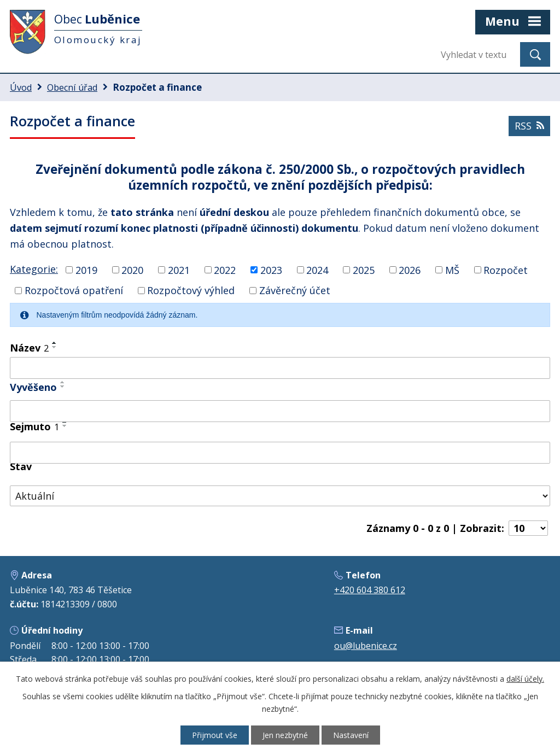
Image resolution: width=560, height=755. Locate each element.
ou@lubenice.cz (366, 646)
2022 (225, 270)
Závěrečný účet (295, 290)
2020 (132, 270)
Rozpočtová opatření (74, 290)
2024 (317, 270)
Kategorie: (34, 269)
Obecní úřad (72, 87)
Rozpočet (506, 270)
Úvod (21, 87)
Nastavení (351, 735)
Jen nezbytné (285, 735)
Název (29, 348)
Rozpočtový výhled (191, 290)
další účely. (525, 679)
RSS (529, 126)
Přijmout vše (215, 735)
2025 (364, 270)
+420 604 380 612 (370, 590)
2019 (86, 270)
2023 (271, 270)
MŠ (452, 270)
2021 (179, 270)
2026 (410, 270)
